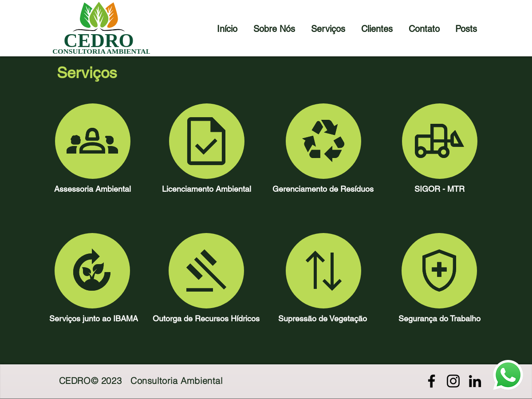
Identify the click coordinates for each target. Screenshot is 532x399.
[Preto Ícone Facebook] (432, 381)
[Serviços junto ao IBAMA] (94, 318)
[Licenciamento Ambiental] (207, 189)
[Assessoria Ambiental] (93, 189)
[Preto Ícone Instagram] (453, 381)
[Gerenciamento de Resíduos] (323, 189)
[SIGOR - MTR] (440, 189)
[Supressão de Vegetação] (323, 318)
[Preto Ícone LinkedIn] (475, 381)
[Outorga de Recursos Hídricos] (206, 318)
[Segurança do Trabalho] (440, 318)
